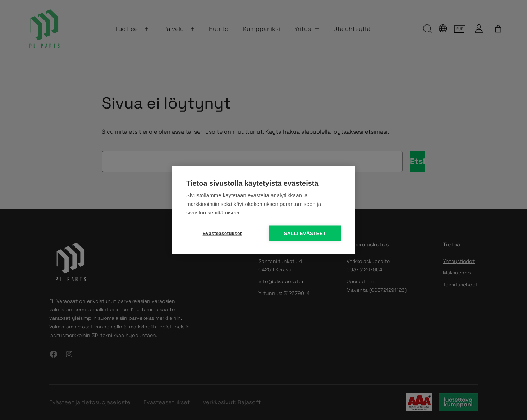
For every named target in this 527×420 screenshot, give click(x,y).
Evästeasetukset (222, 233)
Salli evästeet (305, 233)
